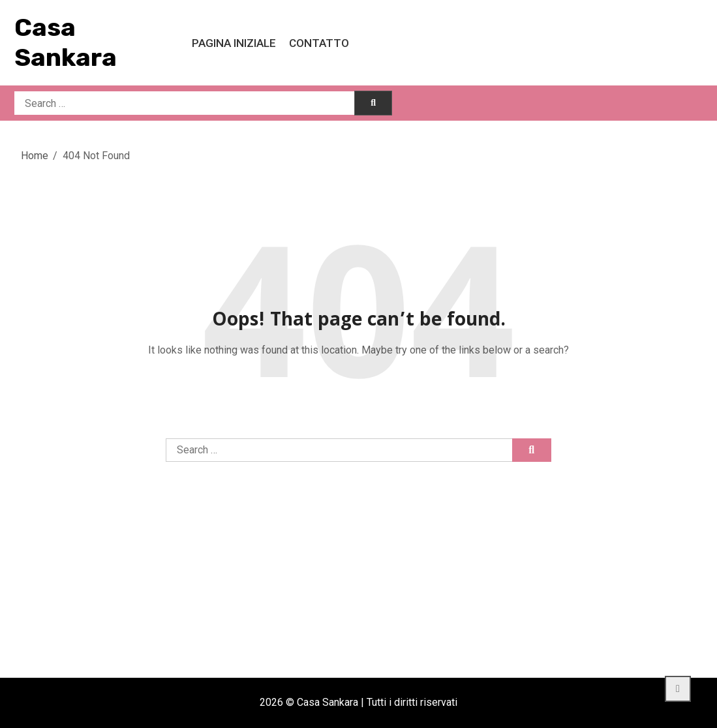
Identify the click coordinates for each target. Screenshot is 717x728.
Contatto (319, 43)
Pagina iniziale (234, 43)
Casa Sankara (66, 42)
